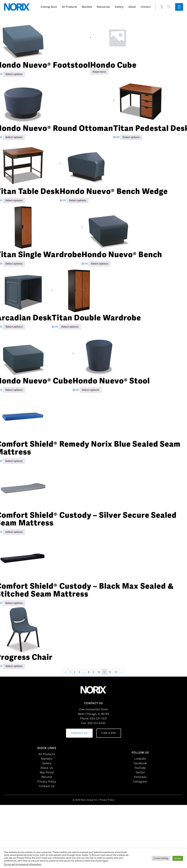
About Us (47, 768)
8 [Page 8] (89, 672)
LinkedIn (140, 759)
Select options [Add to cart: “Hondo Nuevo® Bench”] (99, 264)
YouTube (140, 768)
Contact (146, 7)
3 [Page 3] (79, 672)
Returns (47, 777)
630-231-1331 (99, 718)
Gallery (119, 7)
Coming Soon (49, 7)
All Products (69, 7)
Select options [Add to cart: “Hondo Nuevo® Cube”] (14, 390)
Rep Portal (47, 772)
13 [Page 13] (116, 672)
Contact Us (47, 786)
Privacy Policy (47, 782)
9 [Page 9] (93, 672)
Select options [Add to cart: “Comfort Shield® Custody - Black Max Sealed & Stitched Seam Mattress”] (14, 603)
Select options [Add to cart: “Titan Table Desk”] (14, 200)
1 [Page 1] (70, 672)
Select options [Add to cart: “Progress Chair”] (14, 666)
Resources (103, 7)
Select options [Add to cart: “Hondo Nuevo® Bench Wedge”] (78, 200)
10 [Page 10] (99, 672)
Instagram (140, 782)
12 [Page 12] (110, 672)
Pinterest (140, 777)
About (132, 7)
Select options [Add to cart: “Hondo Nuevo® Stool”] (91, 390)
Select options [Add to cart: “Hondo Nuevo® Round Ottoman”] (14, 137)
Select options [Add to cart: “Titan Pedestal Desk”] (131, 137)
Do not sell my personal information (23, 864)
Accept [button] (178, 858)
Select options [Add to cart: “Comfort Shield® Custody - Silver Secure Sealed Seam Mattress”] (14, 532)
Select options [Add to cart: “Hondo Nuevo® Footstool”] (14, 74)
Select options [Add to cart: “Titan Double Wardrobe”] (70, 327)
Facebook (140, 763)
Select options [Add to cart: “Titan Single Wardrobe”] (14, 264)
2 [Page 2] (75, 672)
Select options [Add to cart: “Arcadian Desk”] (14, 327)
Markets (87, 7)
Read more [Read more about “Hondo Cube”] (99, 72)
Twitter (140, 772)
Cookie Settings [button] (161, 858)
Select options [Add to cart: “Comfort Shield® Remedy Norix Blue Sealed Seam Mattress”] (14, 461)
